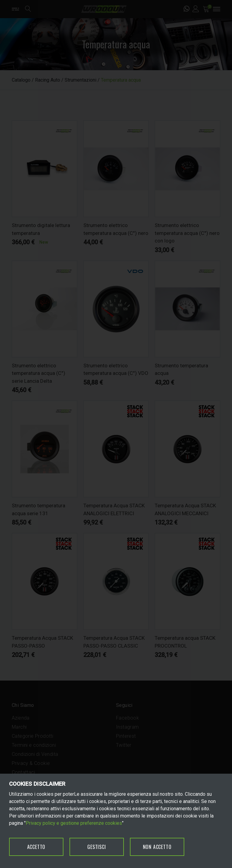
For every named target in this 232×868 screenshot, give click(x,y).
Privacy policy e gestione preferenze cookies (74, 823)
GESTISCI (97, 847)
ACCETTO (36, 847)
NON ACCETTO (157, 847)
